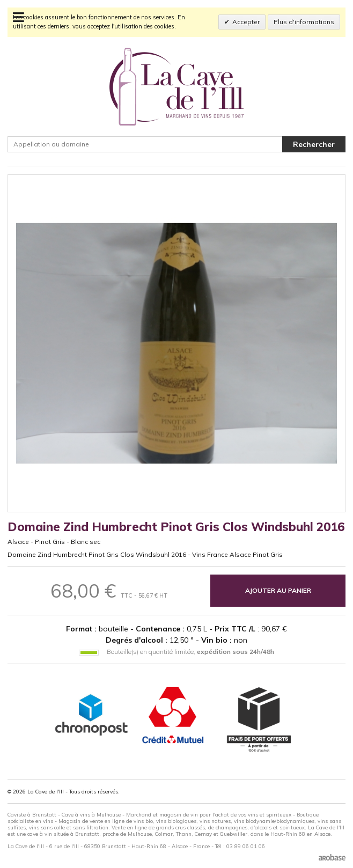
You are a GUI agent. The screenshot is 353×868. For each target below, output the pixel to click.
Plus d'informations (304, 22)
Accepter (246, 22)
